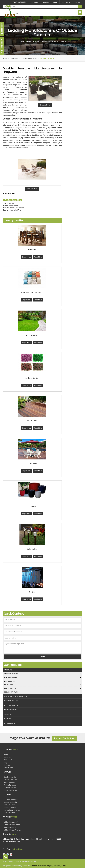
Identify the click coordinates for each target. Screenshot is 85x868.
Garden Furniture (42, 678)
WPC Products (10, 710)
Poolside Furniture (42, 692)
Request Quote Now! (64, 738)
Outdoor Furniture (29, 58)
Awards (46, 2)
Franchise (2, 29)
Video (55, 2)
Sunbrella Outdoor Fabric (15, 696)
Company (35, 2)
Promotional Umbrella (12, 810)
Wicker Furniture (42, 685)
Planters (8, 719)
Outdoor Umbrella (10, 800)
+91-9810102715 (20, 2)
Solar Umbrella (9, 813)
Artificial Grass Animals (12, 830)
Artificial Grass (11, 701)
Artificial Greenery (10, 827)
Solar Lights (9, 723)
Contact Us (66, 2)
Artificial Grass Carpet (12, 825)
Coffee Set (9, 194)
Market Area (8, 768)
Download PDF (2, 46)
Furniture (14, 58)
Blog (5, 763)
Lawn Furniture (42, 681)
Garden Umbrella (10, 802)
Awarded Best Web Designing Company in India (49, 866)
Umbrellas (8, 714)
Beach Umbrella (9, 807)
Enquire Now (32, 189)
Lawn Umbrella (9, 805)
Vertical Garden (11, 705)
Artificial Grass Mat (10, 822)
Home (5, 58)
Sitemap (6, 765)
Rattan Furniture (42, 688)
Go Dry (78, 2)
